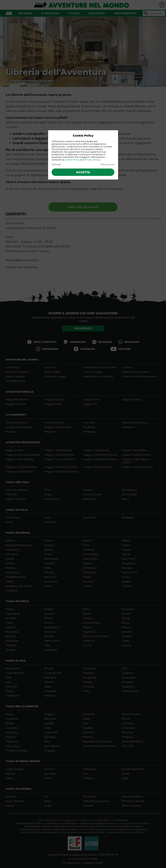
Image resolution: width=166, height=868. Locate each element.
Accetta (83, 172)
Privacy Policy (93, 160)
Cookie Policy (72, 160)
